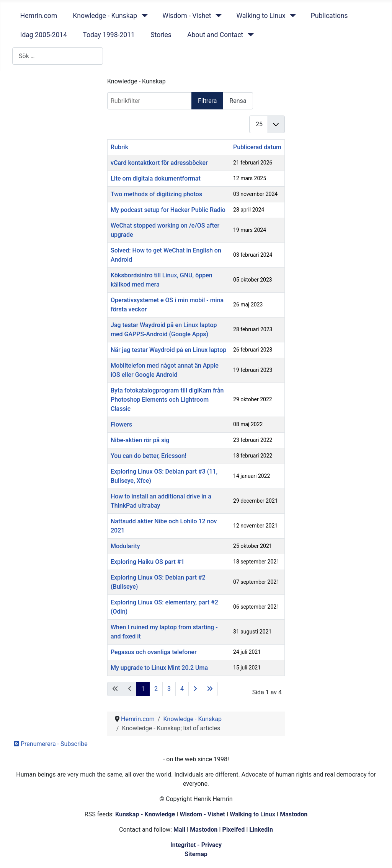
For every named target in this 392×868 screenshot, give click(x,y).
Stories (161, 35)
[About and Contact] (249, 35)
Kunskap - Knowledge (145, 814)
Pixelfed (234, 830)
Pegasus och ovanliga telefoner (154, 652)
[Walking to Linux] (292, 16)
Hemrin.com (39, 16)
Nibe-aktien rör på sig (140, 440)
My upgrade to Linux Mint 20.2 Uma (159, 668)
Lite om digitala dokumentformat (156, 178)
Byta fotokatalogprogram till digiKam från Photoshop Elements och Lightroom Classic (167, 400)
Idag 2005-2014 (44, 35)
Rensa (238, 101)
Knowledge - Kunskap (105, 16)
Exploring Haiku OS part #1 (148, 562)
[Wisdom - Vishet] (217, 16)
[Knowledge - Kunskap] (143, 16)
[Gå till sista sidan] (210, 689)
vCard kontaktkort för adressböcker (159, 163)
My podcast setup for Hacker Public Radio (168, 210)
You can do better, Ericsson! (149, 456)
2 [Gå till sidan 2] (156, 689)
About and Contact (215, 35)
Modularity (125, 546)
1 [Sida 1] (143, 689)
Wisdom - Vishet (187, 16)
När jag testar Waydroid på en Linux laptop (168, 350)
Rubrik (119, 147)
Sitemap (196, 854)
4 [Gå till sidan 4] (182, 689)
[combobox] (58, 56)
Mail (179, 830)
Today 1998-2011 (109, 35)
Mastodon (294, 814)
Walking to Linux (261, 16)
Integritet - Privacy (196, 845)
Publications (329, 16)
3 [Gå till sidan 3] (169, 689)
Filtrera (207, 101)
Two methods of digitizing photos (156, 194)
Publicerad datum (257, 147)
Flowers (121, 424)
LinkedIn (261, 830)
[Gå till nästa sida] (195, 689)
